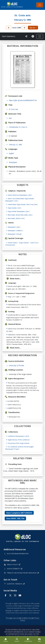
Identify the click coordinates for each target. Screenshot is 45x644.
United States (13, 243)
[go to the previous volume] (9, 28)
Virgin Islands (24, 243)
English (11, 153)
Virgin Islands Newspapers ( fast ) (19, 211)
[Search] (17, 640)
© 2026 (22, 633)
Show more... (14, 279)
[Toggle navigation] (40, 5)
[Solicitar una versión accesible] (33, 36)
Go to (32, 28)
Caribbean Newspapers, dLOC (18, 436)
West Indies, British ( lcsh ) (16, 218)
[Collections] (28, 640)
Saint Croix (34, 243)
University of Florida (16, 365)
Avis (10, 118)
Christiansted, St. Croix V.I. (18, 127)
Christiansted (10, 245)
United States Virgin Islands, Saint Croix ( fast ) (23, 204)
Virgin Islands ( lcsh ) (14, 208)
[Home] (6, 640)
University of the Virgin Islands (19, 443)
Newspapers (14, 227)
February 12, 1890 (15, 145)
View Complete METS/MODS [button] (19, 513)
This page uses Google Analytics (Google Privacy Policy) (22, 619)
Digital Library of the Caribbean (19, 440)
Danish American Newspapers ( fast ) (20, 195)
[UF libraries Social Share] (26, 36)
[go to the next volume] (24, 28)
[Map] (39, 640)
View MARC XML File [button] (15, 518)
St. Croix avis (13, 109)
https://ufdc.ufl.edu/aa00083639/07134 (23, 100)
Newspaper (13, 162)
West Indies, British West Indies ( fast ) (20, 215)
